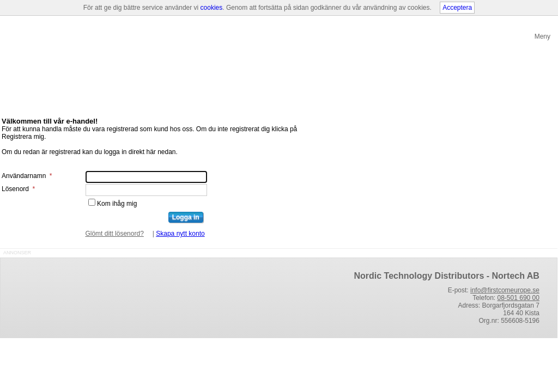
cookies (212, 8)
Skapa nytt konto (180, 234)
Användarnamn (27, 176)
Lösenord (18, 189)
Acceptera (457, 8)
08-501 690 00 (518, 298)
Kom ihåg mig (117, 204)
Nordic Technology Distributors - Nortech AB (446, 276)
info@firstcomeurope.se (505, 290)
